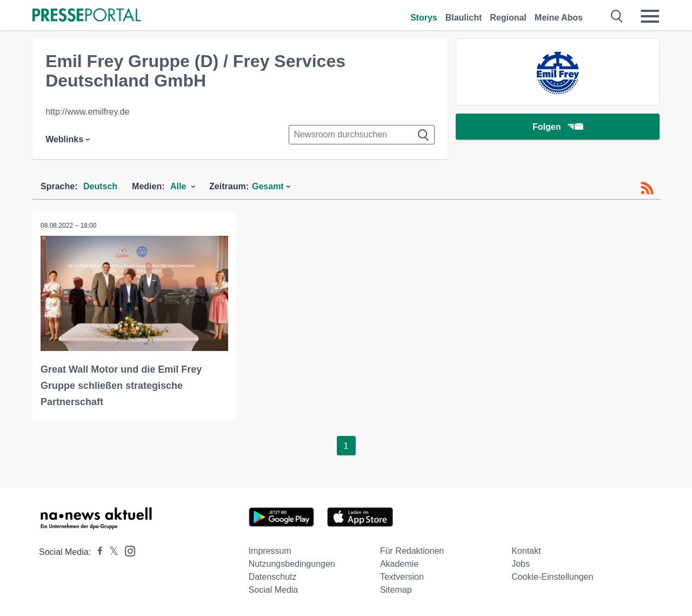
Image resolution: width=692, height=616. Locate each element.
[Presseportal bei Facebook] (97, 552)
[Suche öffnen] (617, 16)
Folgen (558, 127)
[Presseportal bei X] (111, 552)
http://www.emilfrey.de (87, 112)
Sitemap (396, 590)
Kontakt (526, 551)
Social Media (274, 590)
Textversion (402, 577)
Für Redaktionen (412, 551)
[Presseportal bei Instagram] (127, 550)
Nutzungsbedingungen (292, 564)
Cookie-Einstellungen (552, 577)
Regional (508, 18)
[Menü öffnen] (650, 16)
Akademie (399, 564)
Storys (424, 18)
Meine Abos (559, 18)
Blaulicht (464, 18)
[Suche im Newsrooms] (362, 135)
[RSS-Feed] (647, 188)
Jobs (521, 564)
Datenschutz (273, 577)
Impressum (270, 551)
